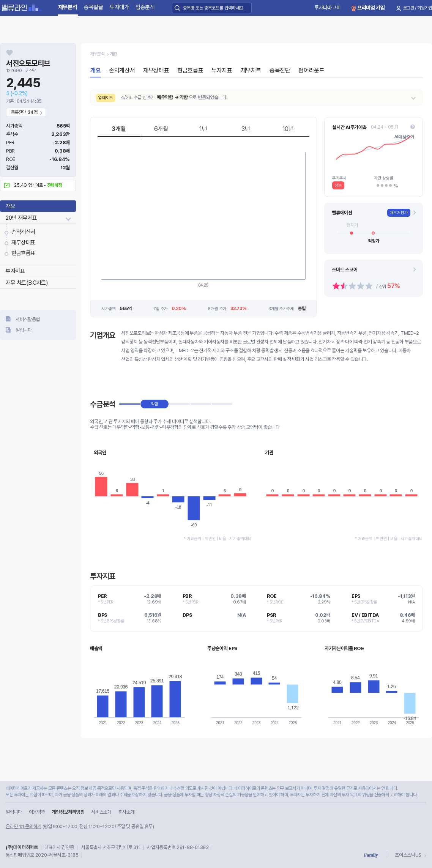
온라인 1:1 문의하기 (24, 826)
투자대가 (119, 7)
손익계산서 (23, 232)
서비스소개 (101, 812)
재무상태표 (23, 243)
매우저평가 (399, 213)
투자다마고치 (328, 8)
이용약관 (37, 812)
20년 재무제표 (21, 218)
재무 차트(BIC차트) (27, 283)
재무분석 (68, 7)
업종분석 (145, 7)
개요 (10, 206)
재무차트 (251, 70)
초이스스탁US (408, 855)
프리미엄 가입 (371, 8)
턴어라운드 (311, 70)
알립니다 (24, 330)
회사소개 (127, 812)
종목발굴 (94, 7)
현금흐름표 (23, 253)
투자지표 (15, 271)
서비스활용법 (28, 319)
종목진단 (280, 70)
